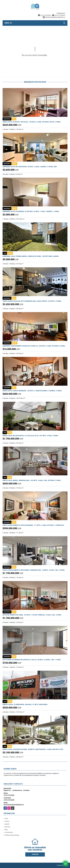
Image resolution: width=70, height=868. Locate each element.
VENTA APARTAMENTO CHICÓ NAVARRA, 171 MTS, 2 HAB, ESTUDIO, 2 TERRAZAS (33, 525)
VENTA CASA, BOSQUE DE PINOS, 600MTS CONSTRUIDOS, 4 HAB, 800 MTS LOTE (33, 749)
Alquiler (7, 824)
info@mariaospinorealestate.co (14, 805)
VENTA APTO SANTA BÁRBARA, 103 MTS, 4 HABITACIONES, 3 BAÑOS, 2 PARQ (32, 391)
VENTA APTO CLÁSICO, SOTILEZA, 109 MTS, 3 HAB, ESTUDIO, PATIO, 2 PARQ (32, 122)
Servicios (7, 827)
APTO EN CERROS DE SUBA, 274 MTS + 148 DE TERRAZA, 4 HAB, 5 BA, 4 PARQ (32, 615)
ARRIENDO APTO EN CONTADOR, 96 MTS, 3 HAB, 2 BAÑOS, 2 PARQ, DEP (30, 167)
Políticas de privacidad (12, 835)
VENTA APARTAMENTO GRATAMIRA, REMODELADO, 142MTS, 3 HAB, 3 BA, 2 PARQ (34, 570)
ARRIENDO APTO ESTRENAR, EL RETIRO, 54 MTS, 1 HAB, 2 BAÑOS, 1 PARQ (31, 211)
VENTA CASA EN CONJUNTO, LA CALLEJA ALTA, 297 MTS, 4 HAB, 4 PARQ (30, 436)
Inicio (6, 818)
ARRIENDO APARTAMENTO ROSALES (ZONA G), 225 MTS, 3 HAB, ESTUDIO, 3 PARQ (34, 346)
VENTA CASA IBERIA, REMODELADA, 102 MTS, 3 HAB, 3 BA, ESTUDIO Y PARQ (32, 480)
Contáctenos (9, 832)
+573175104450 (45, 15)
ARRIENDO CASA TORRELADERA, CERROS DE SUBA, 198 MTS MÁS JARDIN (31, 256)
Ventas (7, 821)
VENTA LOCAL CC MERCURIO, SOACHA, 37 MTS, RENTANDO (25, 704)
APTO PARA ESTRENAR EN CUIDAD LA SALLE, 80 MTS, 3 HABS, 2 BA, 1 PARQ (32, 660)
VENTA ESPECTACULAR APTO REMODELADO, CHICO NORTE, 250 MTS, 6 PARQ (32, 301)
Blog (6, 830)
